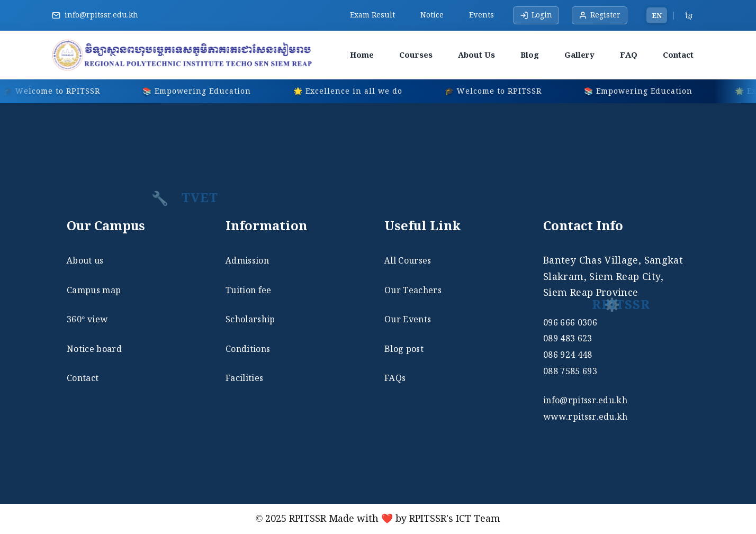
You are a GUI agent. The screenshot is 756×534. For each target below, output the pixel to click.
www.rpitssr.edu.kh (586, 417)
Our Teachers (413, 290)
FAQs (395, 378)
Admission (247, 260)
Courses (416, 55)
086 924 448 (568, 355)
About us (85, 260)
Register (600, 15)
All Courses (408, 260)
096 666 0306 (570, 322)
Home (362, 55)
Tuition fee (249, 290)
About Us (476, 55)
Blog (530, 55)
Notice (432, 15)
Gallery (579, 55)
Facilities (244, 378)
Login (536, 15)
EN (657, 15)
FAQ (629, 55)
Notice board (94, 349)
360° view (87, 319)
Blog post (404, 349)
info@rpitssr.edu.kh (101, 15)
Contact (678, 55)
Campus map (94, 290)
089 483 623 (568, 338)
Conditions (248, 349)
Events (481, 15)
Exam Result (372, 15)
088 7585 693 (570, 371)
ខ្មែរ (689, 15)
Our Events (408, 319)
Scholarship (250, 319)
